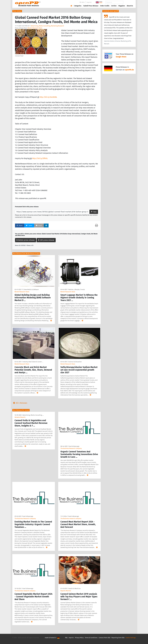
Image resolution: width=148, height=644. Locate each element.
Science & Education (75, 362)
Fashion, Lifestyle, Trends (77, 289)
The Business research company (71, 518)
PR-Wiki (82, 2)
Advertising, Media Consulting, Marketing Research (47, 26)
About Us (130, 6)
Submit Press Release (91, 6)
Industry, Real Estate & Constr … (33, 362)
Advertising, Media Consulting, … (33, 415)
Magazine (122, 6)
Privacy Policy (79, 638)
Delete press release (26, 240)
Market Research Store (35, 28)
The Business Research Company (71, 448)
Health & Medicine (74, 588)
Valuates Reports (20, 417)
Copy (94, 212)
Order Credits (105, 6)
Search (128, 2)
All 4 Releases (20, 403)
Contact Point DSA (104, 638)
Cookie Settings (131, 638)
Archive (114, 6)
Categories (78, 6)
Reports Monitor (66, 591)
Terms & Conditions (91, 638)
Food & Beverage (74, 446)
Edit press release (46, 240)
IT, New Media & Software (31, 289)
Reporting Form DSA (118, 638)
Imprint (89, 2)
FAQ (66, 638)
